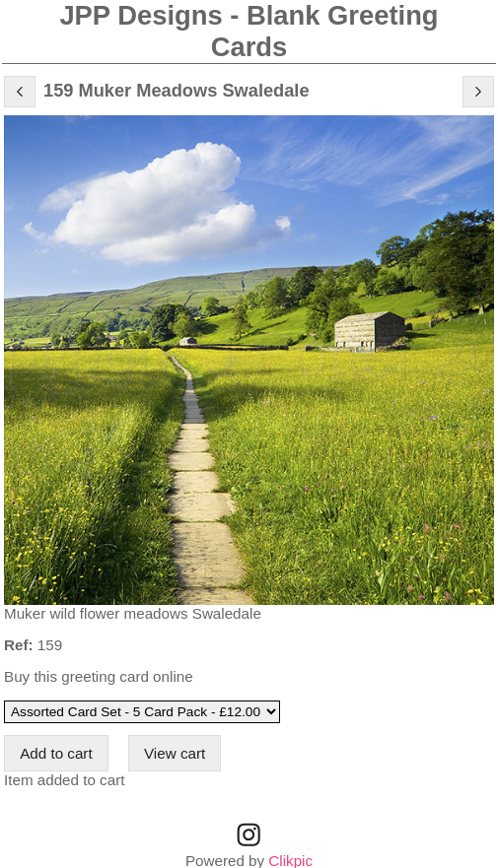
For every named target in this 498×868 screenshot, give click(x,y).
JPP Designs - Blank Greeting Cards (249, 31)
